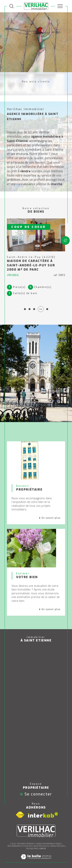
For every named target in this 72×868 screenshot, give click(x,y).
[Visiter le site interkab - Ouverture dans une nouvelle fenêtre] (43, 815)
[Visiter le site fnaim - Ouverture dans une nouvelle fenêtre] (20, 815)
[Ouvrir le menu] (60, 6)
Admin (53, 846)
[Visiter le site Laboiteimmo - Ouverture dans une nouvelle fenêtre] (36, 860)
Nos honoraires (14, 846)
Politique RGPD (32, 848)
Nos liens (60, 846)
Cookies (43, 848)
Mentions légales (41, 846)
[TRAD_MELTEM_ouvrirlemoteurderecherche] (12, 6)
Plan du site (27, 846)
